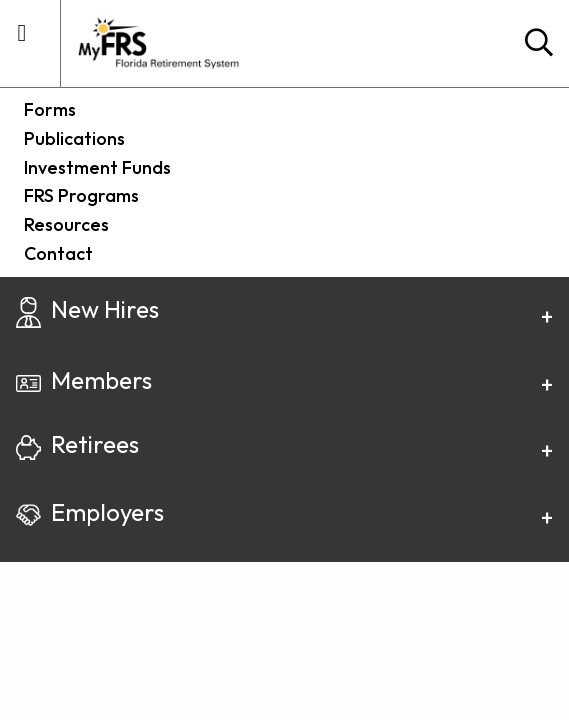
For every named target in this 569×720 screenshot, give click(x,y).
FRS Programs (81, 195)
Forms (50, 109)
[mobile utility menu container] (22, 41)
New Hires (87, 309)
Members (84, 380)
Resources (66, 224)
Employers (90, 512)
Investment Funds (97, 167)
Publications (74, 138)
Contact (58, 253)
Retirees (77, 444)
